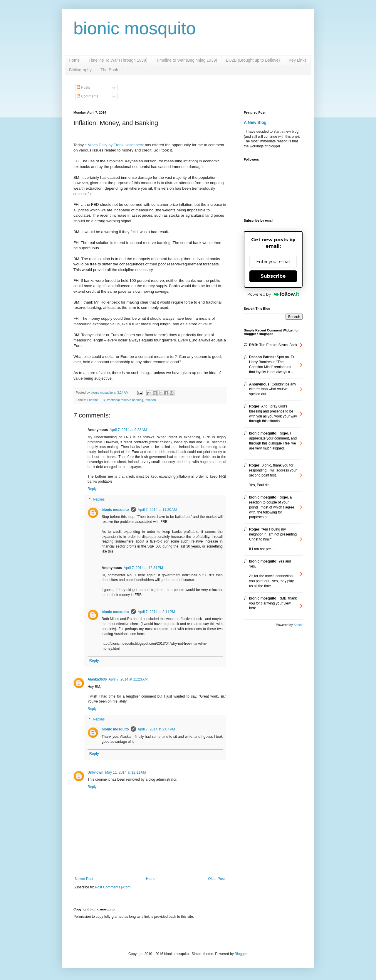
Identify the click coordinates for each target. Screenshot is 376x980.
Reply (92, 489)
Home (74, 60)
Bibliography (80, 70)
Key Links (298, 60)
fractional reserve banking (125, 400)
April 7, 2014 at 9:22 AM (128, 430)
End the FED (96, 400)
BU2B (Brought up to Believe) (253, 60)
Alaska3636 (97, 679)
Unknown (95, 772)
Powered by (273, 294)
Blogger (241, 954)
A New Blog (255, 122)
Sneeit (298, 625)
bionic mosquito (135, 28)
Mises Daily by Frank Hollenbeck (116, 145)
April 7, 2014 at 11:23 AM (128, 679)
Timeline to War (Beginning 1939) (187, 60)
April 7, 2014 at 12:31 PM (143, 568)
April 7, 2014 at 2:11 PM (156, 612)
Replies (99, 499)
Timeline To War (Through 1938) (118, 60)
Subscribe (273, 276)
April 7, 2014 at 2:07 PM (156, 729)
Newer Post (84, 879)
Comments (87, 96)
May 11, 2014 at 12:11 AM (125, 772)
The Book (109, 70)
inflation (150, 400)
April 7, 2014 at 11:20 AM (157, 510)
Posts (83, 87)
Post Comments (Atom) (113, 887)
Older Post (216, 879)
